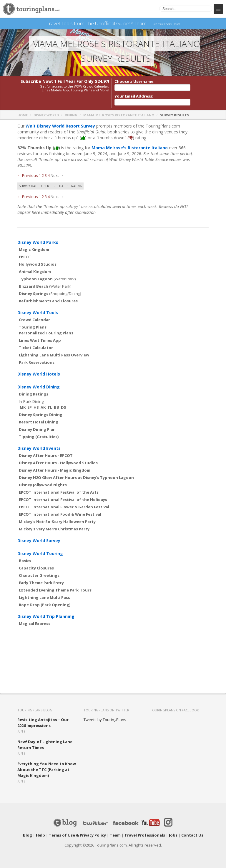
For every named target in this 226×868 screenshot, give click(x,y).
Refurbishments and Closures (48, 301)
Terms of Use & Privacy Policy (77, 835)
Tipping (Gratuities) (39, 437)
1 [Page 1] (40, 175)
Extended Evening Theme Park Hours (55, 590)
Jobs (173, 835)
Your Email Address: (134, 96)
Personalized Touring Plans (46, 333)
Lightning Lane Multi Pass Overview (54, 355)
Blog (28, 835)
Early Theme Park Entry (41, 583)
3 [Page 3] (46, 175)
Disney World (46, 115)
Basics (25, 561)
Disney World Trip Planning (46, 616)
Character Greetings (39, 575)
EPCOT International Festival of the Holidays (63, 500)
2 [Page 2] (43, 175)
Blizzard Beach (34, 286)
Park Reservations (37, 362)
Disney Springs (34, 294)
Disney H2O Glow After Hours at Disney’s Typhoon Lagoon (76, 477)
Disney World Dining (39, 387)
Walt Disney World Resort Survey (60, 126)
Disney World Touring (40, 553)
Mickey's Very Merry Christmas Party (54, 529)
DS (64, 407)
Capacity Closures (36, 568)
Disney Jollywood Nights (43, 485)
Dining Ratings (34, 394)
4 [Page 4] (49, 175)
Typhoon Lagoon (36, 279)
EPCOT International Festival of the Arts (59, 492)
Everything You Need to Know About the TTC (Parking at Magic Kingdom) (47, 770)
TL (50, 407)
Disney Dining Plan (37, 429)
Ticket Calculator (36, 348)
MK (23, 407)
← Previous (28, 175)
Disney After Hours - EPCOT (46, 455)
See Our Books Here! (166, 24)
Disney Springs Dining (41, 415)
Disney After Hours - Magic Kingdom (55, 470)
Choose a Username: (134, 81)
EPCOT (25, 257)
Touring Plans (33, 327)
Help (40, 835)
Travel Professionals (145, 835)
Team (115, 835)
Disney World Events (39, 448)
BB (56, 407)
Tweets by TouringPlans (105, 720)
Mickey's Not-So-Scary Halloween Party (57, 522)
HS (36, 407)
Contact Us (192, 835)
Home (23, 115)
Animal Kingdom (35, 272)
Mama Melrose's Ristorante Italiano (119, 115)
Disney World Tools (38, 312)
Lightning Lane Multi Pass (44, 597)
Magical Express (35, 624)
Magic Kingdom (34, 249)
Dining (71, 115)
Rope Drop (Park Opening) (45, 605)
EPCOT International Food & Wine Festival (60, 514)
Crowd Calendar (34, 320)
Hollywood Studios (38, 264)
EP (30, 407)
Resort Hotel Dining (39, 422)
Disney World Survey (39, 541)
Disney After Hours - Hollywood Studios (58, 463)
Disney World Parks (38, 242)
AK (43, 407)
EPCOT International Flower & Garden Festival (64, 507)
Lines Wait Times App (40, 340)
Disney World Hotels (39, 374)
